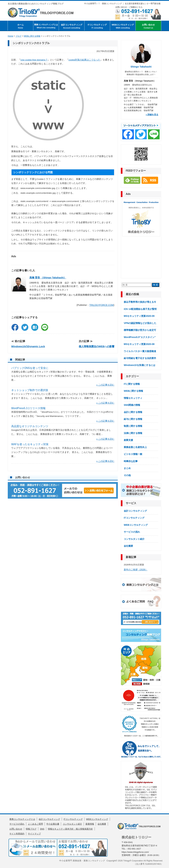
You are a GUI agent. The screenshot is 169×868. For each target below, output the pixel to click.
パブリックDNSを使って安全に (30, 368)
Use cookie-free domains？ (34, 60)
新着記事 (131, 557)
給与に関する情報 (133, 419)
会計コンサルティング (72, 26)
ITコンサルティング (97, 26)
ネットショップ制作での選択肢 (30, 390)
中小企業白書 (53, 824)
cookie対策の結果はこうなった (84, 60)
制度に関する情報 (133, 426)
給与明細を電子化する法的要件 (140, 358)
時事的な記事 (131, 461)
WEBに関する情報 (133, 391)
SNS (42, 829)
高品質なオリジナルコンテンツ (30, 426)
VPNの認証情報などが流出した (140, 323)
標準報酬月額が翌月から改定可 (140, 330)
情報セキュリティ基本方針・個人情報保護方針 (70, 829)
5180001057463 (153, 864)
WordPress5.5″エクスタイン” (140, 337)
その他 (127, 475)
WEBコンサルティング (123, 26)
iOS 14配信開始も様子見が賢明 (140, 309)
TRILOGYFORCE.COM (101, 305)
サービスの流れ (132, 532)
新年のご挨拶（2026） (136, 570)
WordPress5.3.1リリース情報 (28, 408)
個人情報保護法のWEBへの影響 (97, 346)
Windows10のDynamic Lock (28, 346)
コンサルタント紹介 (134, 539)
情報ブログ (31, 829)
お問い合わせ (148, 26)
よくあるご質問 (35, 824)
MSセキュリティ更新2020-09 (139, 316)
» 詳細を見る (152, 115)
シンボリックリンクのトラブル (31, 43)
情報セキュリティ (133, 398)
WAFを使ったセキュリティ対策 (30, 444)
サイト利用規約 (17, 834)
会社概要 (128, 546)
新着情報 (90, 824)
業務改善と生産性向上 (135, 447)
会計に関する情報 (133, 412)
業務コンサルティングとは (46, 26)
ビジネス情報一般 (133, 454)
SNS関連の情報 (132, 405)
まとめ (127, 468)
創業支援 (128, 440)
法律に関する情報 (133, 433)
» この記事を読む (105, 385)
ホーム (20, 26)
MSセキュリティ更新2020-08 (139, 344)
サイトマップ (34, 834)
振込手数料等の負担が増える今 (140, 302)
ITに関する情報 (132, 384)
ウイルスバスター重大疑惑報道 (140, 351)
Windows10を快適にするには (140, 365)
